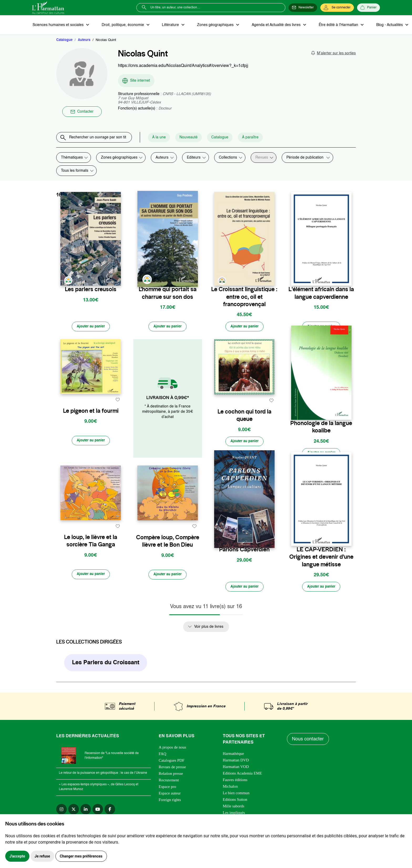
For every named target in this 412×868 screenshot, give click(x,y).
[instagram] (61, 813)
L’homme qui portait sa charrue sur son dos (168, 294)
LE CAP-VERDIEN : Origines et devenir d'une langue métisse (321, 559)
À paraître (259, 138)
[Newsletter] (303, 8)
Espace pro (167, 790)
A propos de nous (172, 751)
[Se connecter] (337, 8)
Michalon (230, 790)
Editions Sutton (235, 803)
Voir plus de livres (209, 630)
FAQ (163, 757)
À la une (167, 138)
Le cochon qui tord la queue (244, 428)
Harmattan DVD (236, 764)
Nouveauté (197, 138)
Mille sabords (234, 809)
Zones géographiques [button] (212, 25)
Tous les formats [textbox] (75, 171)
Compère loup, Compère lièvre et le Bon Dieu (168, 556)
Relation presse (171, 777)
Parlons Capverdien (244, 552)
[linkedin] (86, 813)
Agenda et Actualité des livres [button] (272, 25)
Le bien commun (236, 796)
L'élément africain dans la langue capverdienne (321, 294)
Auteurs (84, 41)
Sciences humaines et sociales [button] (58, 25)
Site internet (136, 81)
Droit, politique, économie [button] (122, 25)
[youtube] (98, 813)
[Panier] (369, 8)
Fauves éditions (235, 783)
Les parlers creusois (91, 290)
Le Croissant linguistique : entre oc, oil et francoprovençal (244, 297)
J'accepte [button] (17, 856)
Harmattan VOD (236, 770)
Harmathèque (233, 757)
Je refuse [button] (42, 856)
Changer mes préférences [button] (81, 856)
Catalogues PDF (172, 764)
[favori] (118, 279)
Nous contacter (308, 742)
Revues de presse (172, 770)
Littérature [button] (169, 25)
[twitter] (74, 813)
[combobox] (164, 158)
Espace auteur (170, 797)
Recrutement (169, 783)
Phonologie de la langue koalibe (321, 428)
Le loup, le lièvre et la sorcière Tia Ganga (91, 556)
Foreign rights (170, 803)
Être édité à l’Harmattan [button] (333, 25)
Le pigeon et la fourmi (91, 424)
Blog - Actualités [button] (383, 25)
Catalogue (64, 41)
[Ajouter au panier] (91, 328)
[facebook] (110, 813)
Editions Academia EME (242, 777)
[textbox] (164, 158)
